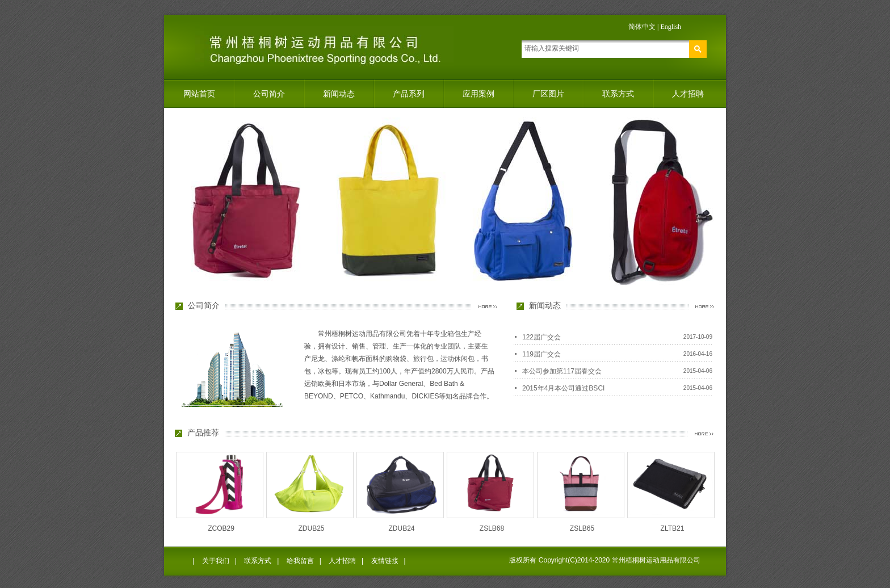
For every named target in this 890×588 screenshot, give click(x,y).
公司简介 (269, 94)
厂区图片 (548, 94)
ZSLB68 (492, 528)
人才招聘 (688, 94)
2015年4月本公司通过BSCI (563, 388)
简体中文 (642, 27)
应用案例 (478, 94)
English (671, 27)
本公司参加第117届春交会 (562, 371)
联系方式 (618, 94)
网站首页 (199, 94)
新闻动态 (339, 94)
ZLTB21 (673, 528)
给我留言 (300, 561)
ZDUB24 (401, 528)
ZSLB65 (582, 528)
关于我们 (216, 561)
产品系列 (409, 94)
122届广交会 (541, 337)
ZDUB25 (311, 528)
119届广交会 (541, 354)
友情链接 (385, 561)
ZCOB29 (221, 528)
